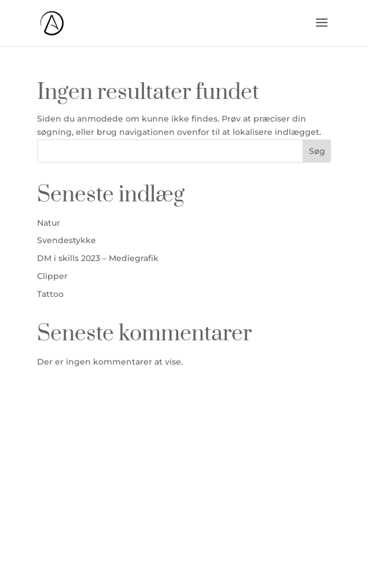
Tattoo (50, 294)
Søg (317, 151)
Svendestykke (67, 240)
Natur (49, 223)
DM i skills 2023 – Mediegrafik (98, 258)
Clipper (52, 276)
